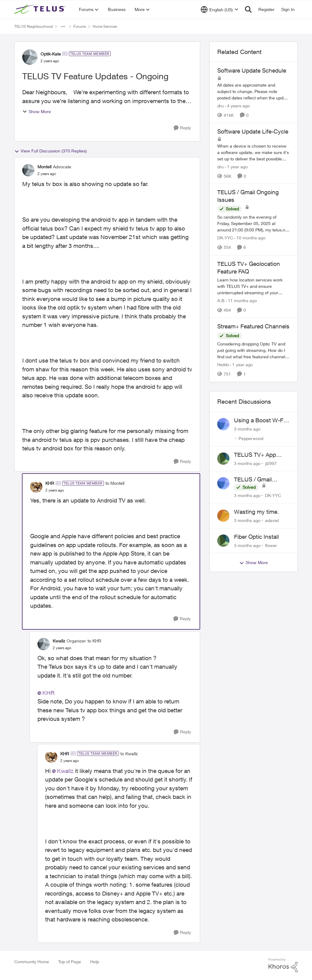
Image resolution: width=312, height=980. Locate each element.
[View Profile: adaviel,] (223, 516)
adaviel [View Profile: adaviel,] (272, 520)
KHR (48, 693)
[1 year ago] (236, 166)
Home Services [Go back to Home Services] (105, 26)
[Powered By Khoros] (283, 965)
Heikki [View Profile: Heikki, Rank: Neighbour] (223, 365)
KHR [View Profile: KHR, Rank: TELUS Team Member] (50, 483)
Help (95, 962)
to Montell (115, 483)
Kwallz (65, 771)
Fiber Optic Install (256, 537)
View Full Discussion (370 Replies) (51, 151)
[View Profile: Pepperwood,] (223, 424)
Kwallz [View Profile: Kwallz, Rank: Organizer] (59, 641)
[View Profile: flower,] (223, 541)
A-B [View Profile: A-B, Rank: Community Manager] (221, 300)
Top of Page (70, 962)
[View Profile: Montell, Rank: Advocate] (28, 170)
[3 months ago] (247, 429)
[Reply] (182, 128)
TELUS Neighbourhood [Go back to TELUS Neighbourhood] (34, 26)
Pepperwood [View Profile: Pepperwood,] (251, 438)
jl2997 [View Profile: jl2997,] (271, 463)
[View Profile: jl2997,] (223, 459)
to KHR (94, 641)
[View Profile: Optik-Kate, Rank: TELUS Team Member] (30, 57)
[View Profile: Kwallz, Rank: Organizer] (44, 644)
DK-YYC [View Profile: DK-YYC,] (273, 495)
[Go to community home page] (41, 9)
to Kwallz (129, 754)
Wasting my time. (256, 512)
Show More (37, 111)
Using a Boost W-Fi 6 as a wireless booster (262, 420)
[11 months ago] (241, 300)
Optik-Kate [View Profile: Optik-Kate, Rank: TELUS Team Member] (51, 54)
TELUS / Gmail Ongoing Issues (254, 480)
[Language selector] (220, 9)
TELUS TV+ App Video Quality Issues (260, 455)
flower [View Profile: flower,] (271, 545)
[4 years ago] (237, 106)
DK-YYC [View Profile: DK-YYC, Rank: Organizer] (225, 238)
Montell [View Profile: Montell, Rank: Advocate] (44, 167)
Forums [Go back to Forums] (80, 26)
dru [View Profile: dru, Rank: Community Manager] (220, 106)
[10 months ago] (250, 238)
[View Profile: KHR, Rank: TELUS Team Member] (36, 487)
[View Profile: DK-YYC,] (223, 483)
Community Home (32, 962)
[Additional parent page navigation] (63, 27)
